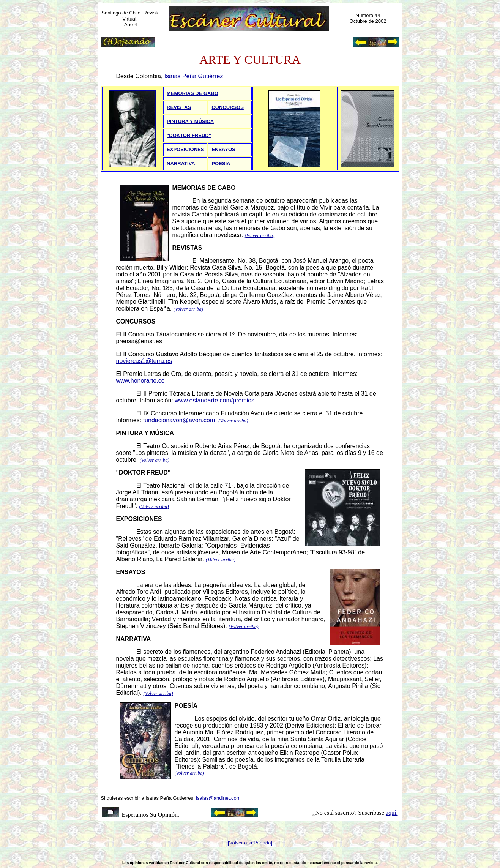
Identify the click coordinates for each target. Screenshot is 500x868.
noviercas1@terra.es (144, 361)
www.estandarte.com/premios (215, 400)
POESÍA (221, 163)
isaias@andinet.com (218, 798)
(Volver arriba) (260, 235)
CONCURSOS (228, 107)
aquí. (392, 813)
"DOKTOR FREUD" (189, 135)
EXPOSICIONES (185, 149)
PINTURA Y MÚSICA (190, 121)
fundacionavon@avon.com (179, 420)
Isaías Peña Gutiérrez (194, 76)
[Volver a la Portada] (250, 843)
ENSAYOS (223, 149)
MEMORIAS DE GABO (192, 93)
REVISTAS (179, 107)
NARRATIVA (181, 163)
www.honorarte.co (140, 381)
